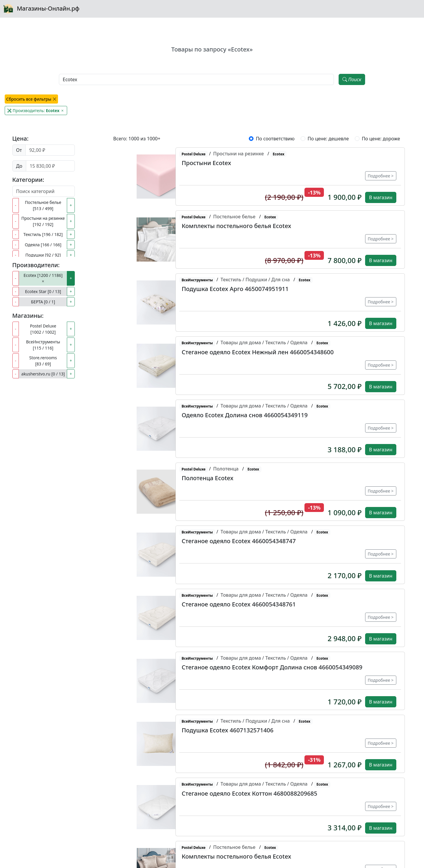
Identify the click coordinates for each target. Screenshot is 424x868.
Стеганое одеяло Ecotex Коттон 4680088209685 (249, 793)
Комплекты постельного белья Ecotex (236, 226)
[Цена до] (50, 166)
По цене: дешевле (328, 139)
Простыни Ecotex (206, 163)
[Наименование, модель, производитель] (196, 79)
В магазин (381, 197)
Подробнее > (381, 176)
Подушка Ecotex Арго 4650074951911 (235, 289)
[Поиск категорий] (44, 191)
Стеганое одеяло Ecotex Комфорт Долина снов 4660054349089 (272, 667)
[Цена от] (50, 150)
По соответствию (275, 139)
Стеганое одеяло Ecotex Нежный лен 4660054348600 (258, 352)
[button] (159, 177)
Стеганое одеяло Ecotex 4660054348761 (239, 604)
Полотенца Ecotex (208, 478)
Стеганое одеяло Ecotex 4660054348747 (239, 541)
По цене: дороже (381, 139)
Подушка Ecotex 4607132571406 (228, 730)
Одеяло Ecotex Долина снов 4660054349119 (245, 415)
